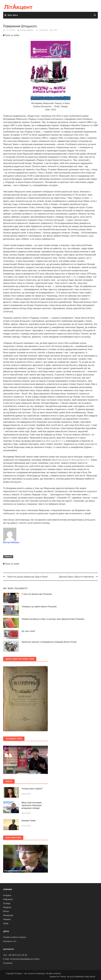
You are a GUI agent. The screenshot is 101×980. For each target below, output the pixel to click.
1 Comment (43, 30)
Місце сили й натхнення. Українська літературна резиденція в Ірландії (32, 805)
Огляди (7, 903)
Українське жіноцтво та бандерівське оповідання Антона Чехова (49, 642)
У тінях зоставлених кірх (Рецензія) (37, 594)
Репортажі (8, 915)
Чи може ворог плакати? (32, 789)
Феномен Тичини (29, 821)
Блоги (6, 911)
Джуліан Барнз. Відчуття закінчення (76, 577)
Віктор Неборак (27, 30)
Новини (7, 919)
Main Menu (13, 15)
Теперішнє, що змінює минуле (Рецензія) (39, 607)
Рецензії (8, 557)
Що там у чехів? (28, 631)
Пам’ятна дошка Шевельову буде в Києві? (28, 577)
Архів (6, 923)
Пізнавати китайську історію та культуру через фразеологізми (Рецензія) (53, 619)
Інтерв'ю (7, 895)
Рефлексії (8, 899)
